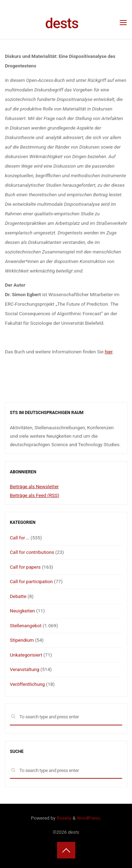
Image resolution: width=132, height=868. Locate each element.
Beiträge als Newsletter (34, 486)
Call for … (20, 538)
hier (108, 352)
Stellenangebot (26, 625)
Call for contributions (32, 552)
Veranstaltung (24, 669)
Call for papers (25, 567)
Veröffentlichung (27, 684)
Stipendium (22, 640)
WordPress (88, 818)
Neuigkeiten (22, 611)
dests (62, 23)
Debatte (18, 596)
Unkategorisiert (26, 655)
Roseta (64, 818)
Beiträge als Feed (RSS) (34, 495)
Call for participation (31, 581)
